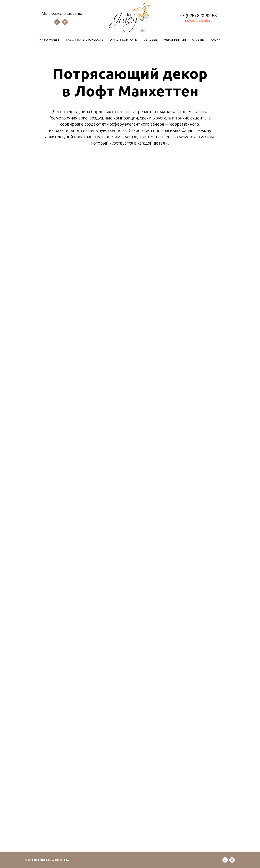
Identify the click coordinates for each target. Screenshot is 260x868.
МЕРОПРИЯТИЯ (175, 40)
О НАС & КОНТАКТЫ (124, 40)
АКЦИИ (216, 40)
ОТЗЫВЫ (198, 40)
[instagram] (65, 24)
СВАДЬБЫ (151, 40)
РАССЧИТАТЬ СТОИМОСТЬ (85, 40)
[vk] (57, 24)
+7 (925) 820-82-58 (198, 16)
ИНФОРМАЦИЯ (50, 40)
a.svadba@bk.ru (198, 20)
